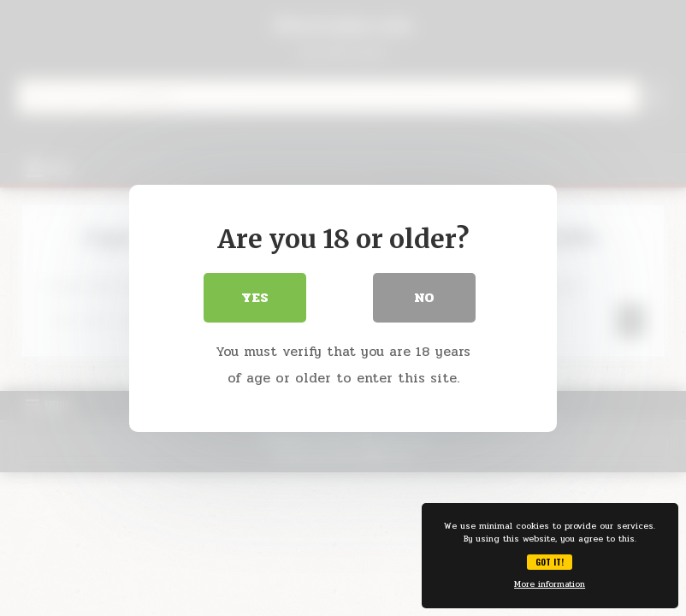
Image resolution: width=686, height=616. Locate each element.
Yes (255, 297)
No (424, 297)
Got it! (550, 562)
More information (550, 584)
